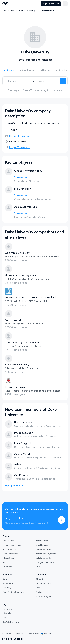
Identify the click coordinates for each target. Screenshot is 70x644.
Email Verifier (42, 541)
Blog (5, 579)
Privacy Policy (8, 613)
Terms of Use (8, 609)
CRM (38, 567)
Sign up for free (51, 4)
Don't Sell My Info (11, 622)
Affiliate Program (44, 596)
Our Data (40, 588)
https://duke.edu (20, 147)
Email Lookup (42, 545)
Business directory (27, 11)
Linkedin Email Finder (12, 545)
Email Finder (8, 11)
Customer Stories (44, 583)
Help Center (8, 583)
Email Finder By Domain (47, 554)
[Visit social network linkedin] (11, 639)
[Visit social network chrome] (22, 639)
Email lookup (44, 70)
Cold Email (7, 567)
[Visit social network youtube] (19, 639)
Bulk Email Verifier (44, 558)
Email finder (9, 70)
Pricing (39, 592)
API (4, 562)
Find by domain (26, 70)
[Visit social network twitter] (15, 639)
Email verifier (61, 70)
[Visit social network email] (4, 639)
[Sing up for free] (61, 520)
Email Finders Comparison (14, 592)
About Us (40, 579)
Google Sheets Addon (46, 562)
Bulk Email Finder (44, 549)
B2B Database (9, 549)
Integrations (8, 558)
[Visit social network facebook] (7, 639)
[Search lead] (63, 81)
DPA (4, 618)
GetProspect (5, 4)
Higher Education (20, 136)
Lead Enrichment (10, 554)
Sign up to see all (14, 486)
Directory (7, 588)
